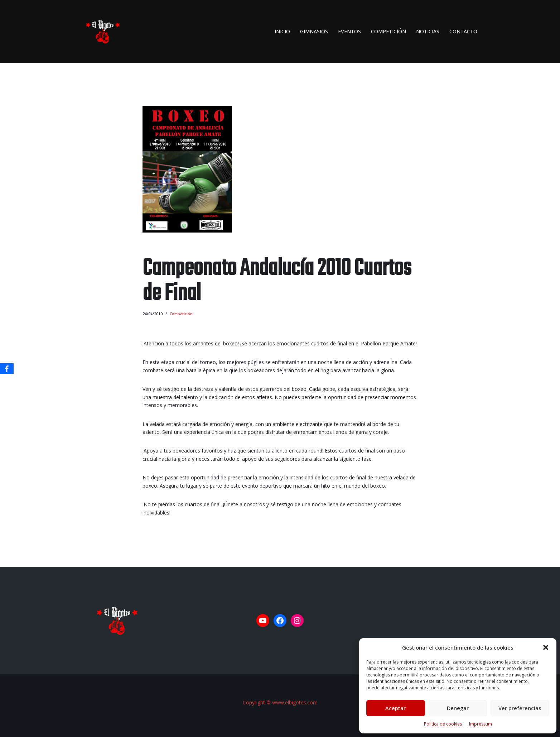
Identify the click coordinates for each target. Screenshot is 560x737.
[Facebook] (7, 369)
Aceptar (395, 708)
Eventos (349, 31)
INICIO (282, 31)
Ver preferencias (520, 708)
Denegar (458, 708)
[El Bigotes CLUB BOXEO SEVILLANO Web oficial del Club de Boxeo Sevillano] (101, 32)
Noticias (428, 31)
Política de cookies (443, 724)
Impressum (481, 724)
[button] (546, 647)
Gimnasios (314, 31)
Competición (388, 31)
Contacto (463, 31)
